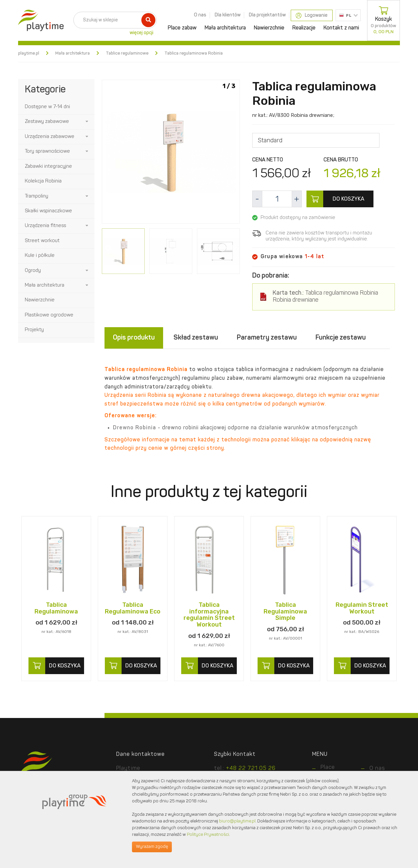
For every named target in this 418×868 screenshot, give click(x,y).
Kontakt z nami (341, 28)
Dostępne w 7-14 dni (47, 107)
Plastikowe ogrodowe (49, 315)
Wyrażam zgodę (152, 847)
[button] (87, 122)
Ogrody (33, 271)
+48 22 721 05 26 (251, 769)
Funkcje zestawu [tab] (341, 338)
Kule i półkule (40, 256)
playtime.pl (29, 53)
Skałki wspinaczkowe (48, 211)
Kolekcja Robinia (43, 181)
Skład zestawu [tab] (196, 338)
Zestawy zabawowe (47, 122)
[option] (171, 153)
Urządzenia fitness (45, 226)
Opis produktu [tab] (134, 338)
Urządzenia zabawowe (50, 137)
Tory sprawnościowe (47, 152)
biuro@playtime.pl (237, 821)
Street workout (42, 241)
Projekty (34, 330)
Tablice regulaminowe (127, 53)
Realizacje (304, 28)
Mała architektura (225, 28)
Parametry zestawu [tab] (267, 338)
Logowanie (312, 16)
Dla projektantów (267, 15)
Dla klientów (228, 15)
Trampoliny (37, 196)
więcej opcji (142, 33)
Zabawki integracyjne (48, 167)
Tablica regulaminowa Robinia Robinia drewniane (325, 297)
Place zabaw (182, 28)
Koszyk (384, 20)
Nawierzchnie (269, 28)
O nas (200, 15)
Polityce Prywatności (208, 835)
